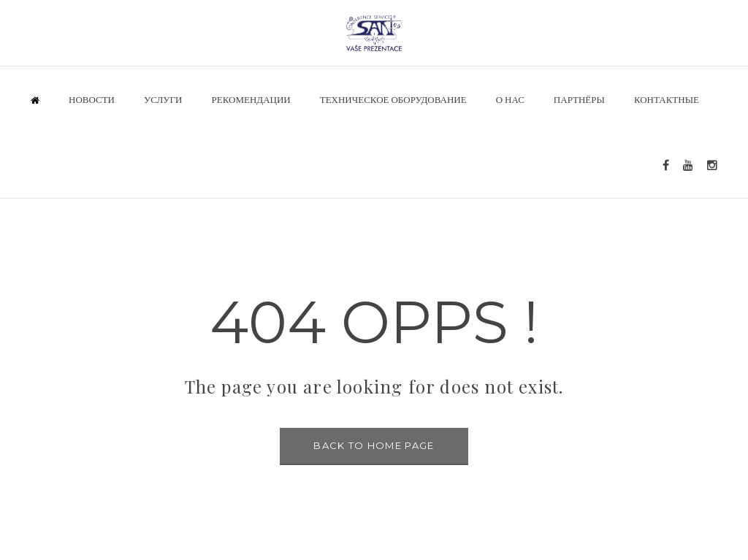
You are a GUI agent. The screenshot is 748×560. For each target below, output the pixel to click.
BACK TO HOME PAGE (374, 445)
